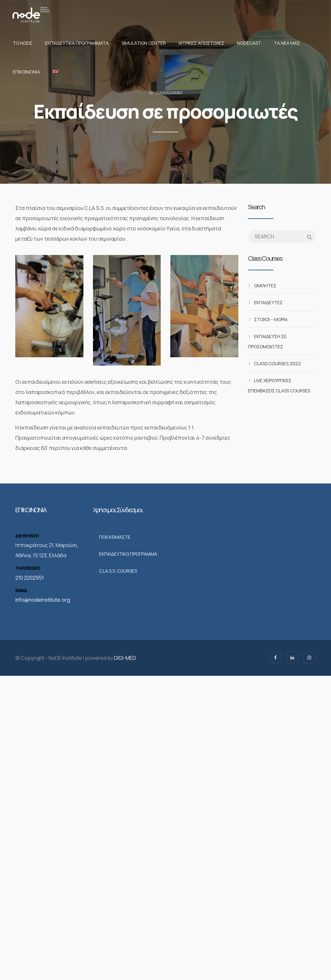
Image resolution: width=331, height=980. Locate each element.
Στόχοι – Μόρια (271, 319)
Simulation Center (144, 43)
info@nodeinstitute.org (43, 600)
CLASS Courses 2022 (277, 363)
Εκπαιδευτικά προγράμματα (77, 43)
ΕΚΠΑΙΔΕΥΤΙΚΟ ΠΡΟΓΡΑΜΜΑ (128, 554)
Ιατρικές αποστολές (201, 43)
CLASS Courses (169, 93)
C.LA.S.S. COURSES (118, 571)
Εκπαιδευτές (268, 302)
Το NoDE (23, 43)
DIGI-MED (125, 658)
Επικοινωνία (26, 72)
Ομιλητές (265, 286)
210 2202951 (30, 578)
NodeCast (249, 43)
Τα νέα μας (287, 43)
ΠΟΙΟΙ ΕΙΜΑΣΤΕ (115, 537)
